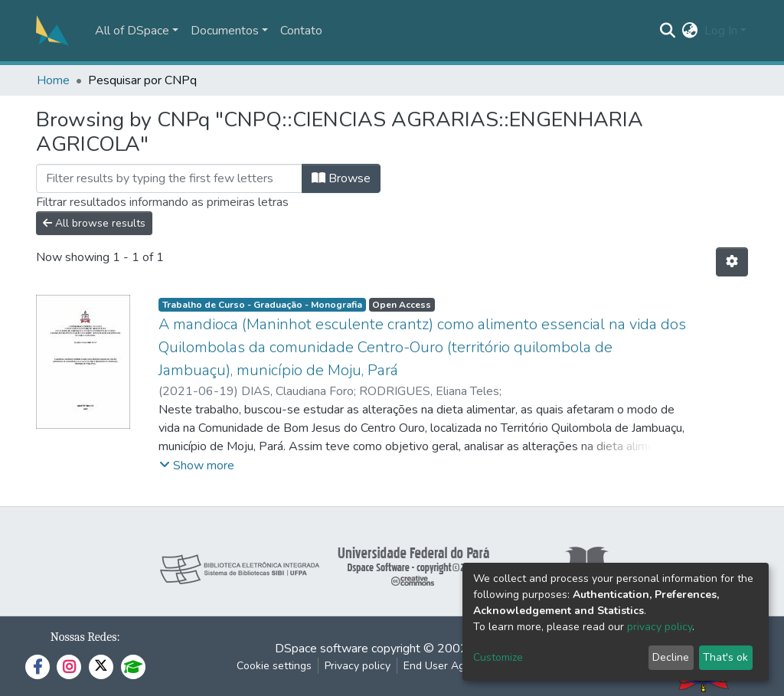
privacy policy (660, 627)
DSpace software (322, 649)
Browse (341, 178)
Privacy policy (358, 666)
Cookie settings (274, 666)
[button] (690, 31)
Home (53, 80)
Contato (301, 31)
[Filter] (169, 178)
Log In (721, 31)
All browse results (94, 223)
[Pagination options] (732, 262)
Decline (671, 657)
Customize (498, 657)
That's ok (725, 657)
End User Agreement (454, 666)
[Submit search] (668, 31)
